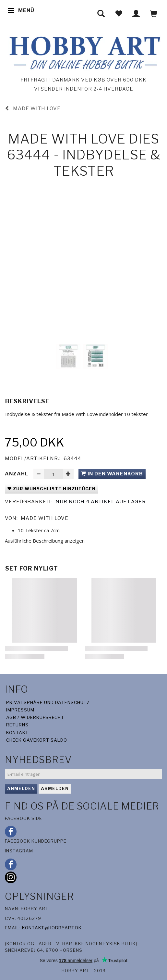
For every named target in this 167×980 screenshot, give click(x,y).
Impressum (20, 710)
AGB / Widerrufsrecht (35, 717)
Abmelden (55, 788)
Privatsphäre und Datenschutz (48, 702)
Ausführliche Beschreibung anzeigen (45, 541)
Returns (17, 725)
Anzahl (17, 474)
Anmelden (21, 788)
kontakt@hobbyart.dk (52, 928)
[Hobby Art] (83, 52)
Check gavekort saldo (37, 740)
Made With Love (45, 518)
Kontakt (17, 733)
